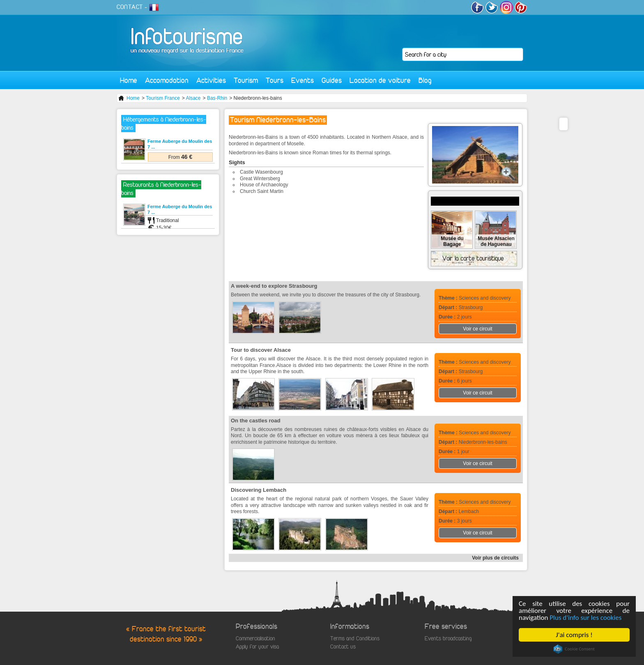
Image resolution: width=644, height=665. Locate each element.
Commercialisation (255, 639)
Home (129, 80)
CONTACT (130, 7)
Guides (332, 80)
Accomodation (167, 80)
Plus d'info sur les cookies (586, 618)
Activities (211, 80)
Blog (425, 80)
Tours (275, 80)
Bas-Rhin (217, 98)
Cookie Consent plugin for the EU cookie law (574, 649)
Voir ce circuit (477, 329)
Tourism (246, 80)
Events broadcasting (448, 639)
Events (302, 80)
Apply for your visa (257, 647)
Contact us (343, 647)
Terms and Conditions (355, 639)
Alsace (193, 98)
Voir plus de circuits (495, 558)
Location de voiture (380, 80)
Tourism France (163, 98)
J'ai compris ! (574, 635)
